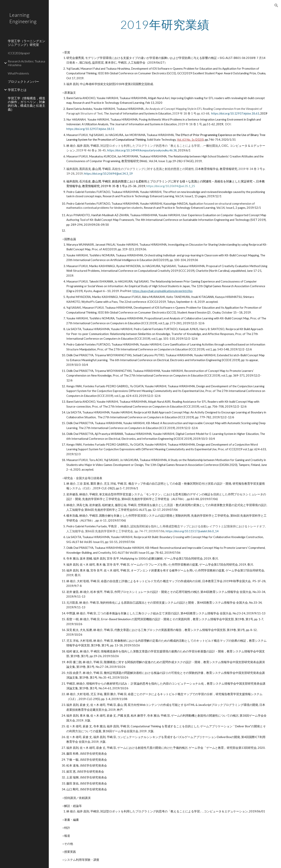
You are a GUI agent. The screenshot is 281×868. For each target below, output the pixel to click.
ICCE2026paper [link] (19, 53)
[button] (276, 5)
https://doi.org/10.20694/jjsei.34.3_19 (108, 174)
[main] (165, 24)
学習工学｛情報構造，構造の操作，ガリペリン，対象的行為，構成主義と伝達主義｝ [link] (27, 104)
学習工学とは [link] (17, 90)
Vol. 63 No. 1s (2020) (190, 140)
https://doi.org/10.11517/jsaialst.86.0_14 (192, 531)
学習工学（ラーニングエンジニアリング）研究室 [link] (27, 43)
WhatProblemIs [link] (18, 73)
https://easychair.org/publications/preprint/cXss (163, 291)
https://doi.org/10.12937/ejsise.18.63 (235, 113)
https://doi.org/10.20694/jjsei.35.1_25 (171, 186)
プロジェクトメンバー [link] (23, 81)
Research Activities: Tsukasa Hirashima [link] (26, 63)
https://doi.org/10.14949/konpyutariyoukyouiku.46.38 (142, 150)
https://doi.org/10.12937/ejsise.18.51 (90, 129)
